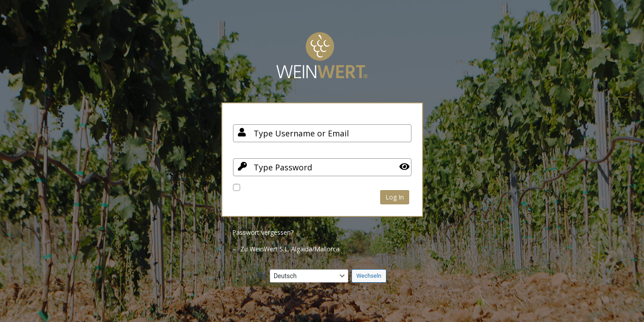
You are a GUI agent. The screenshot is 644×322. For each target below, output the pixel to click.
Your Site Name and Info (322, 62)
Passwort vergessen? (263, 232)
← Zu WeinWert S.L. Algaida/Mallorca (286, 249)
